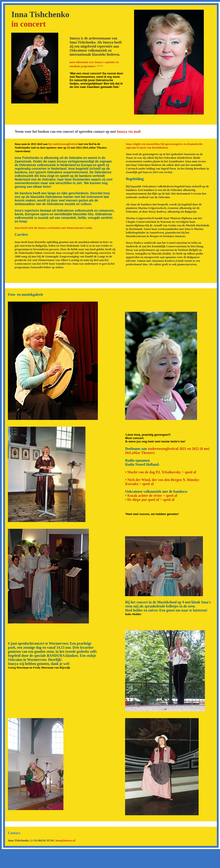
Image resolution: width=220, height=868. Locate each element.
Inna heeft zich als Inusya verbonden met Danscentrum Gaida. (54, 228)
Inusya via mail (129, 132)
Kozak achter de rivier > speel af (152, 496)
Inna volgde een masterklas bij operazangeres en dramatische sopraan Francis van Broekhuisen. (164, 146)
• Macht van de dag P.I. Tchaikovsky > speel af (161, 472)
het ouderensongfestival (63, 144)
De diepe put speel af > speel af (151, 500)
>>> (94, 64)
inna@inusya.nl (66, 840)
